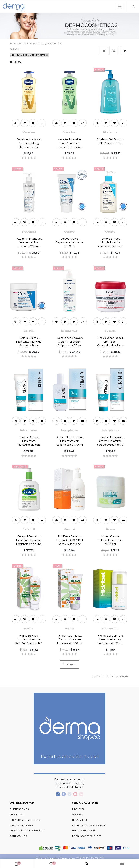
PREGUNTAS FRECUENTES (87, 836)
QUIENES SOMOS (19, 809)
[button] (125, 51)
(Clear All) (15, 49)
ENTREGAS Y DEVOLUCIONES (88, 825)
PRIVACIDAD (17, 815)
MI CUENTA (78, 809)
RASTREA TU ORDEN (84, 831)
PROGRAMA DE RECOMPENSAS (27, 831)
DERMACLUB (79, 820)
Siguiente (122, 676)
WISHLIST (77, 815)
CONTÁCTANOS (18, 836)
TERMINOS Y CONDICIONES (25, 820)
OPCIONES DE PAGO (21, 825)
